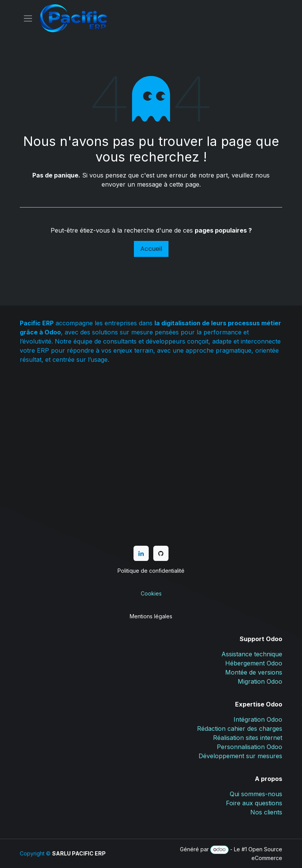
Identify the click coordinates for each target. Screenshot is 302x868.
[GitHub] (161, 553)
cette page (184, 184)
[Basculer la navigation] (28, 18)
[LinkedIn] (141, 553)
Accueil (151, 249)
